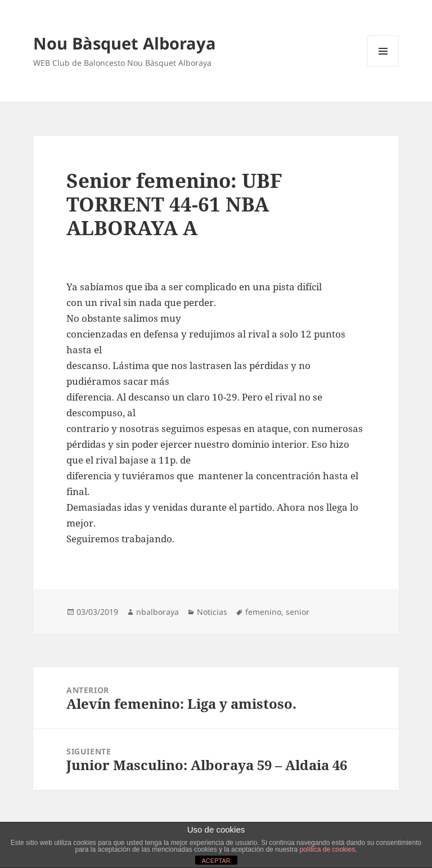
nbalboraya (157, 612)
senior (298, 612)
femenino (263, 612)
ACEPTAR (216, 861)
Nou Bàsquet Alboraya (125, 43)
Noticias (212, 612)
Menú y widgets (383, 67)
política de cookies (327, 849)
